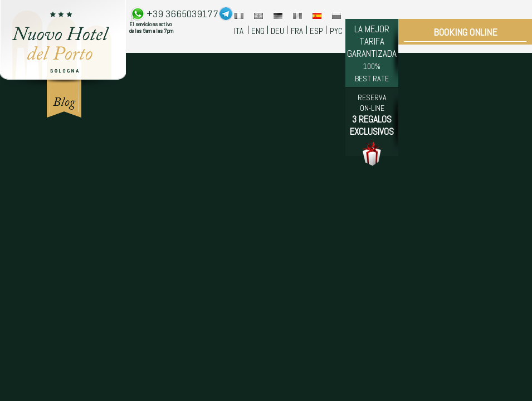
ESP (316, 31)
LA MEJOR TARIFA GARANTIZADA (372, 53)
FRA (297, 31)
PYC (336, 31)
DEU (277, 31)
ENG (258, 31)
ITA (239, 31)
